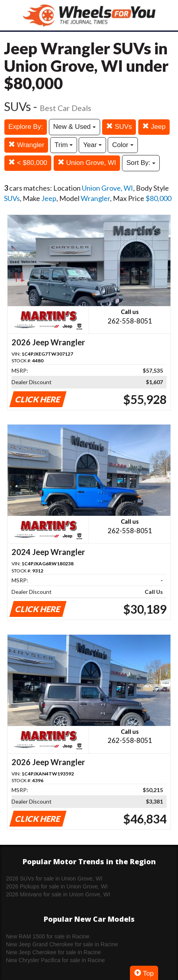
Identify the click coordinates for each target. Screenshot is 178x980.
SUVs (119, 127)
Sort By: (141, 163)
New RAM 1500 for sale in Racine (48, 936)
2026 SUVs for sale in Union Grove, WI (54, 879)
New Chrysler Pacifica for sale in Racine (55, 960)
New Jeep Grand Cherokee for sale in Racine (62, 944)
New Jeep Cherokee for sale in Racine (53, 952)
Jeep (154, 127)
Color (123, 145)
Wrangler (26, 145)
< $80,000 (28, 163)
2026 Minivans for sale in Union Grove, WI (58, 894)
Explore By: (26, 127)
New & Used (74, 127)
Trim (64, 145)
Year (92, 145)
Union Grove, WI (87, 163)
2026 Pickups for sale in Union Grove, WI (57, 886)
